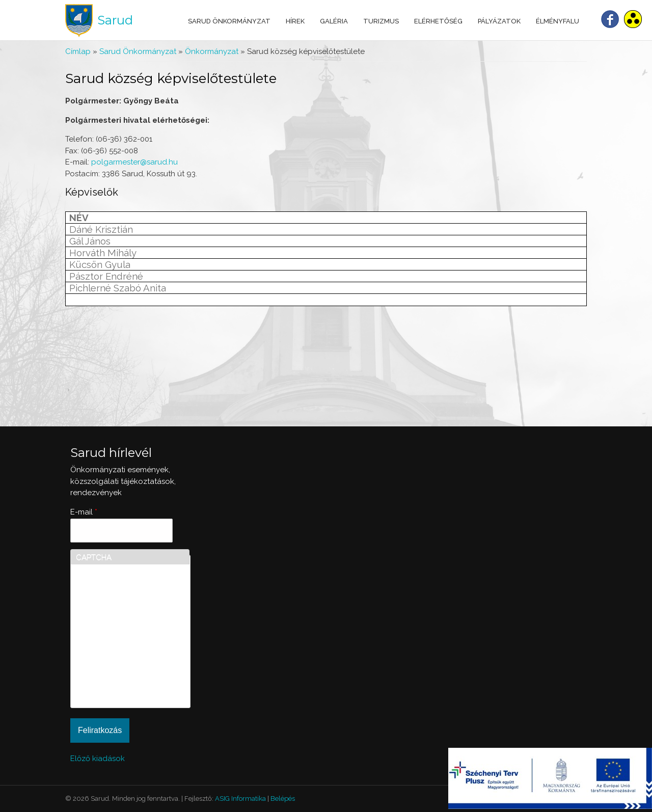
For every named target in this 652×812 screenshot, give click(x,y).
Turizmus (381, 21)
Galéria (334, 21)
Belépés (283, 799)
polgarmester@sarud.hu (134, 162)
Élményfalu (558, 21)
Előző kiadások (98, 759)
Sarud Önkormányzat (229, 21)
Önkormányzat (212, 51)
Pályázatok (499, 21)
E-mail (84, 512)
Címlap (78, 51)
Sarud (115, 20)
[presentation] (118, 666)
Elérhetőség (438, 21)
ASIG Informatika (240, 799)
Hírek (295, 21)
